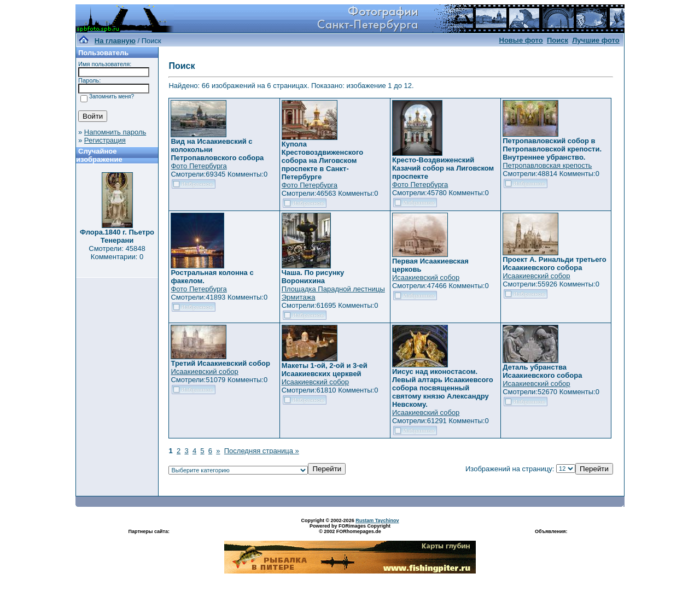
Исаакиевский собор (426, 277)
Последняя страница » (262, 451)
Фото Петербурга (199, 166)
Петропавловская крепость (547, 165)
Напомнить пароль (115, 132)
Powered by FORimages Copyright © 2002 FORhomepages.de (350, 529)
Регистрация (105, 140)
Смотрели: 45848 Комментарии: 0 (117, 253)
